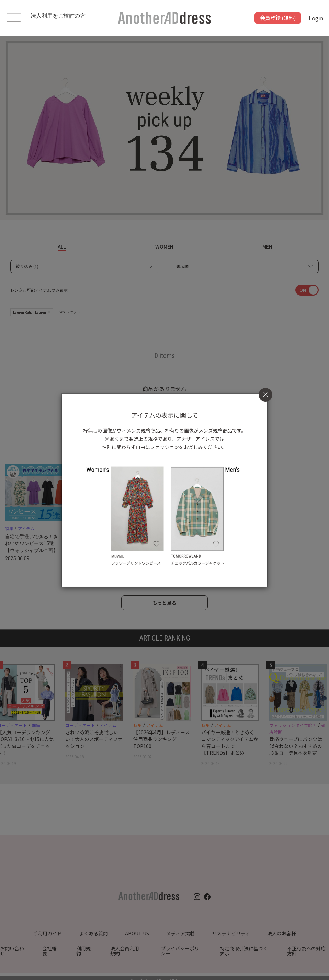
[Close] (265, 394)
